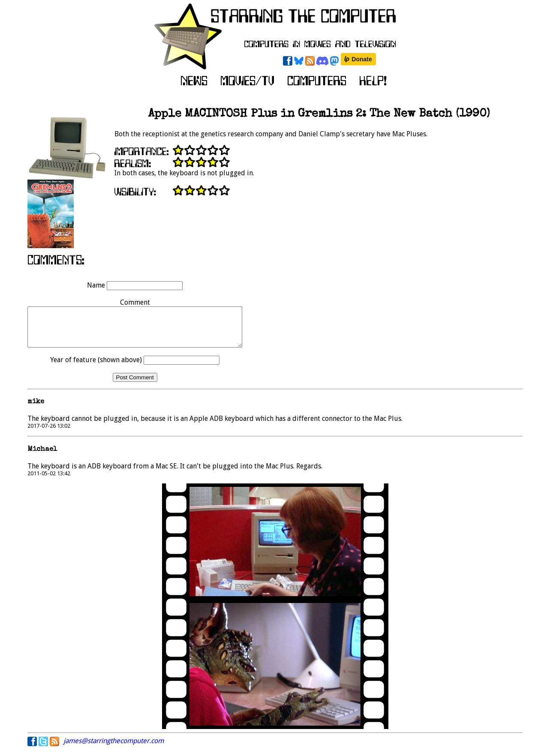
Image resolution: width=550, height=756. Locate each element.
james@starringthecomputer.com (114, 748)
